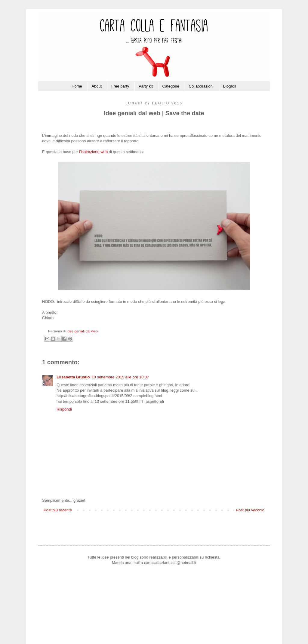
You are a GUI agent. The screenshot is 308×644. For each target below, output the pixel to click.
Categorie (171, 86)
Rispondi (64, 409)
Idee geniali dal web (82, 331)
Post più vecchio (250, 510)
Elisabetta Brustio (73, 377)
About (97, 86)
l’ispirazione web (93, 152)
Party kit (146, 86)
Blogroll (230, 86)
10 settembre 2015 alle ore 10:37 (120, 377)
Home (77, 86)
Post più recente (58, 510)
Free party (120, 86)
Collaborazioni (201, 86)
